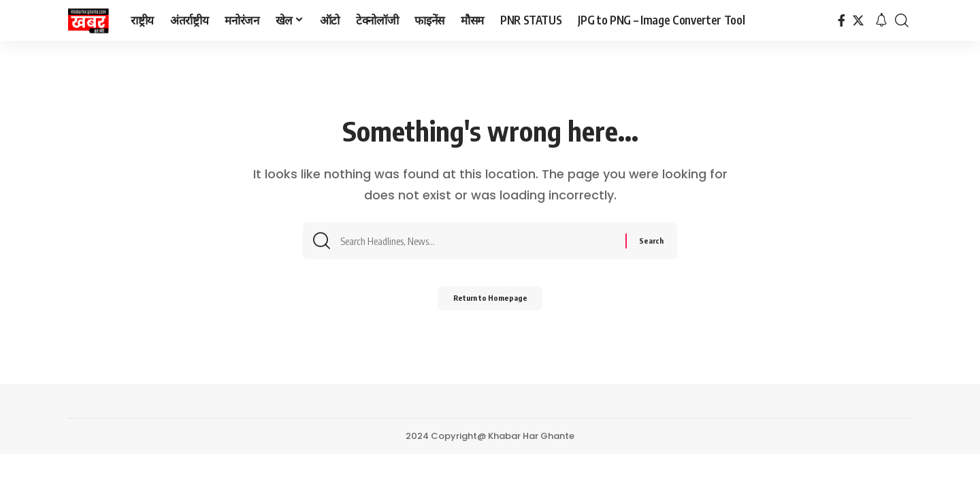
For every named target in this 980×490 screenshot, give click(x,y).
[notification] (881, 21)
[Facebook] (842, 21)
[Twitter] (858, 21)
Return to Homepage (490, 304)
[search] (902, 20)
